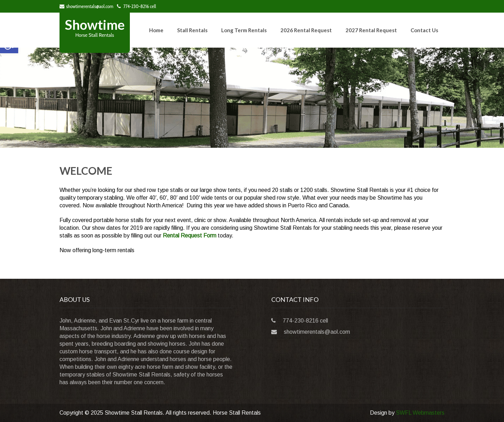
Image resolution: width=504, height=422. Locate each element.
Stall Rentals (192, 30)
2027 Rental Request (371, 30)
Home (156, 30)
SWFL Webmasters (420, 413)
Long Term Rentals (244, 30)
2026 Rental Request (306, 30)
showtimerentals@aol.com (86, 6)
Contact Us (424, 30)
